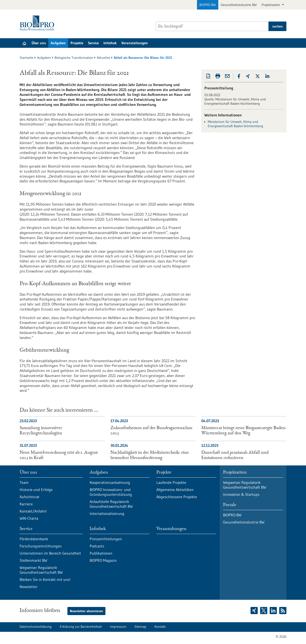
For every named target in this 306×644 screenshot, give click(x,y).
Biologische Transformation (74, 58)
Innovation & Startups (241, 494)
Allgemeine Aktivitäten (175, 490)
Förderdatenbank (34, 539)
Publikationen (101, 553)
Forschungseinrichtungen (41, 546)
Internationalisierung (107, 513)
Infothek (110, 43)
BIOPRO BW (208, 5)
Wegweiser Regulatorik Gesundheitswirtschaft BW (41, 570)
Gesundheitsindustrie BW (239, 5)
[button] (239, 76)
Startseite (27, 58)
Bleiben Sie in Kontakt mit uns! (45, 579)
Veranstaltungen (135, 43)
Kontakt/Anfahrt (33, 511)
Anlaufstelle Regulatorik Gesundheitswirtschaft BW (111, 504)
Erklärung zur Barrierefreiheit (81, 627)
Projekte (77, 43)
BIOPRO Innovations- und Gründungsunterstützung (111, 492)
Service (93, 43)
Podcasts (97, 546)
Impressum (118, 627)
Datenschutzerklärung (36, 627)
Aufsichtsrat (30, 497)
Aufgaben (58, 43)
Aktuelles (104, 58)
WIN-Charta (29, 518)
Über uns (39, 43)
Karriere (26, 504)
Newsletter (29, 587)
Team (24, 482)
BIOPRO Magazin (103, 560)
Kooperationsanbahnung (110, 482)
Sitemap (140, 627)
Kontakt (160, 627)
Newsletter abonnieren (86, 611)
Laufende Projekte (171, 482)
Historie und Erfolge (36, 490)
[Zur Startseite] (38, 23)
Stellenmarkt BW (33, 560)
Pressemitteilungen (106, 539)
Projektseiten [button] (271, 5)
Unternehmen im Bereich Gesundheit (50, 553)
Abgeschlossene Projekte (177, 497)
